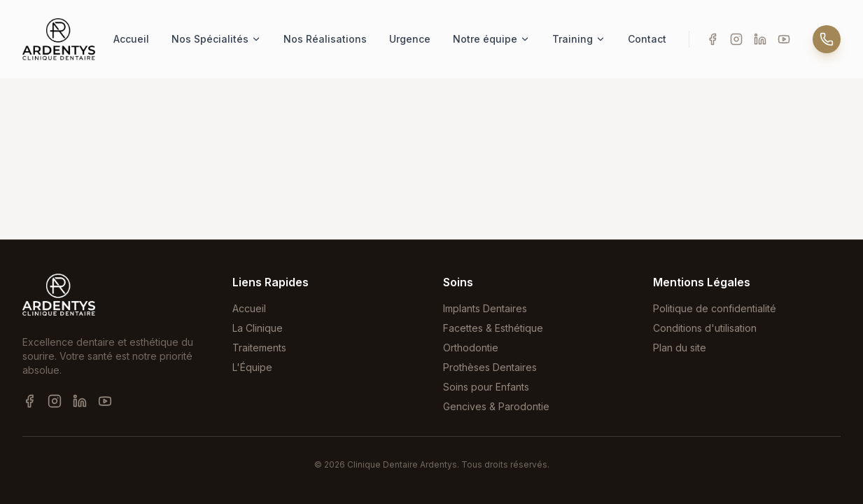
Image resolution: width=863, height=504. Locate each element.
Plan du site (680, 348)
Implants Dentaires (485, 308)
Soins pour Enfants (486, 387)
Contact (647, 39)
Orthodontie (471, 348)
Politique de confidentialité (715, 308)
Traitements (259, 348)
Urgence (410, 39)
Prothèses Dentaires (490, 367)
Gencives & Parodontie (496, 406)
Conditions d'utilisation (705, 328)
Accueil (131, 39)
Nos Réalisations (325, 39)
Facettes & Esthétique (493, 328)
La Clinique (258, 328)
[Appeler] (827, 39)
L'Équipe (252, 367)
